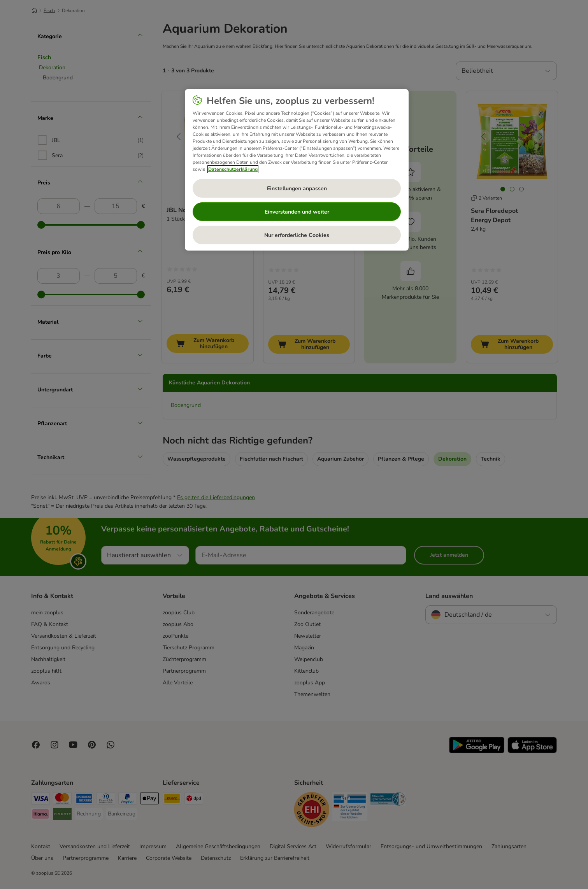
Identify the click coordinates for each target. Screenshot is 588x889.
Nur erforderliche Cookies (297, 235)
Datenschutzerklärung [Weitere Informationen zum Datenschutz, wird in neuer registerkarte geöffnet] (233, 169)
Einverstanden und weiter (297, 212)
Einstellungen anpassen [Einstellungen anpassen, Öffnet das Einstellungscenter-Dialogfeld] (297, 188)
